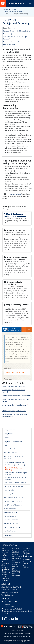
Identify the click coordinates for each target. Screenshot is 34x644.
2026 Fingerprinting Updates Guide (14, 411)
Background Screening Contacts (16, 482)
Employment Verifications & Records (27, 558)
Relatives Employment (11, 512)
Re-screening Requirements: (12, 34)
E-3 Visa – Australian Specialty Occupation (27, 551)
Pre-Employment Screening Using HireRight (16, 478)
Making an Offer (9, 490)
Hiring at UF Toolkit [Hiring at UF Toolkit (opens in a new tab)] (10, 524)
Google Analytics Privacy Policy (13, 634)
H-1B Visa (16, 548)
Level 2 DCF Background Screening (14, 469)
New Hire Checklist (10, 531)
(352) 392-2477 (8, 607)
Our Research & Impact (9, 590)
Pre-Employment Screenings (14, 11)
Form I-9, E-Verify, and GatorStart (15, 498)
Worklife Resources (8, 595)
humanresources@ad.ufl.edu (12, 609)
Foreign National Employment (13, 501)
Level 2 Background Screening (15, 465)
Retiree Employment (11, 516)
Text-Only (6, 636)
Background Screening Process (13, 42)
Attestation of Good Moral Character (14, 405)
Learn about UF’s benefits (10, 592)
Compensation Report (28, 563)
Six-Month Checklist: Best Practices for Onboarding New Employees (17, 570)
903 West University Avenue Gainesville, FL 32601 (17, 612)
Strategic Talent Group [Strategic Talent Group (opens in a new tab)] (11, 527)
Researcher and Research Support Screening (16, 474)
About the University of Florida (11, 587)
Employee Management (13, 442)
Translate (27, 634)
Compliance (8, 434)
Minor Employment (10, 509)
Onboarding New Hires (11, 494)
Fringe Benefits (26, 567)
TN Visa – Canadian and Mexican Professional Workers (6, 571)
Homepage (6, 9)
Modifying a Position (10, 453)
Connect (7, 438)
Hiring (14, 9)
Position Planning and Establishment (16, 449)
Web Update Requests (24, 636)
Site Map (13, 636)
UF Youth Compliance (14, 194)
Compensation (9, 430)
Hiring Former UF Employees (13, 505)
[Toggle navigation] (30, 3)
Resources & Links (9, 45)
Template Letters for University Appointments (17, 554)
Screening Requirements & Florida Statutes (17, 31)
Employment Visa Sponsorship (14, 486)
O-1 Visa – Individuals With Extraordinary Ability (6, 561)
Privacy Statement (17, 631)
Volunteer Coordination (11, 520)
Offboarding (9, 536)
